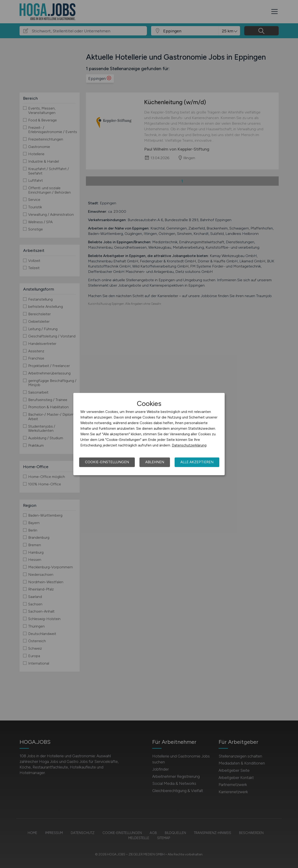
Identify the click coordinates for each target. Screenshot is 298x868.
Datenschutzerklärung (189, 445)
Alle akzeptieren (197, 462)
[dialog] (149, 434)
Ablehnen (155, 462)
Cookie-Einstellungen (107, 462)
